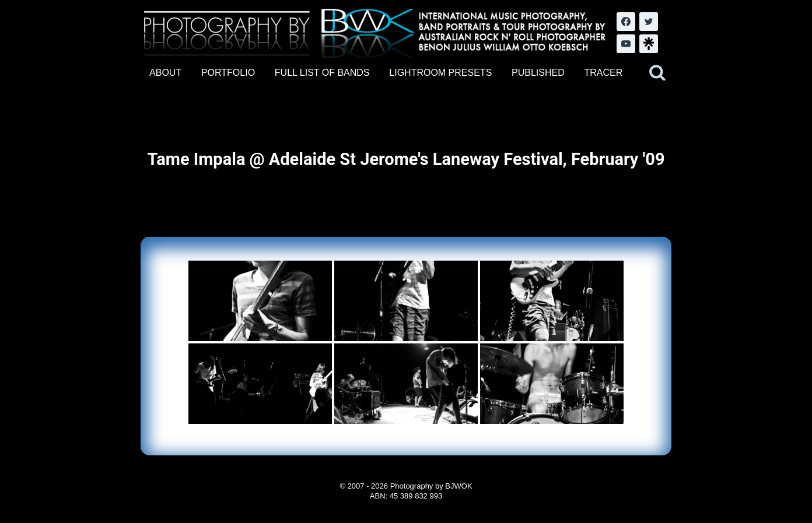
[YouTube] (626, 44)
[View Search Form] (657, 73)
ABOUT (165, 73)
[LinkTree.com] (649, 44)
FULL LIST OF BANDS (322, 73)
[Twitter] (649, 22)
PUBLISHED (538, 73)
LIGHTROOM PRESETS (440, 73)
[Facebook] (626, 22)
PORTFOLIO (228, 73)
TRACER (603, 73)
